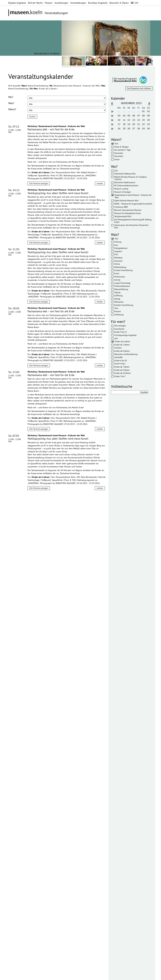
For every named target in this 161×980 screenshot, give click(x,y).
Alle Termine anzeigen (39, 183)
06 (134, 116)
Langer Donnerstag (122, 283)
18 (124, 124)
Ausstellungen (61, 3)
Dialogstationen (121, 248)
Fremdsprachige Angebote (125, 335)
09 (148, 116)
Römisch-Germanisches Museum (128, 210)
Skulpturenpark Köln (123, 216)
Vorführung (119, 315)
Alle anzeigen (120, 326)
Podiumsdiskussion (122, 286)
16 (148, 120)
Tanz (116, 308)
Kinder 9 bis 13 (120, 332)
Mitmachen (119, 302)
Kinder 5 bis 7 (120, 376)
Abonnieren (14, 847)
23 (148, 124)
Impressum (43, 976)
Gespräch (118, 251)
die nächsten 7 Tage (122, 150)
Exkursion (118, 261)
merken (100, 183)
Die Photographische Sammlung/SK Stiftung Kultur (133, 221)
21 (139, 124)
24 (119, 128)
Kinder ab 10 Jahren (122, 373)
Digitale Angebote (17, 3)
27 (134, 128)
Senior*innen (120, 364)
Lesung (117, 280)
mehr (50, 877)
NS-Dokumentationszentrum (126, 185)
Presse (77, 976)
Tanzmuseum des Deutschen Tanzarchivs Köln (131, 226)
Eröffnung (118, 296)
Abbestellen (30, 847)
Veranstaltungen (78, 3)
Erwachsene (119, 329)
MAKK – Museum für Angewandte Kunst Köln (133, 204)
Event (117, 273)
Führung (118, 242)
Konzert (117, 311)
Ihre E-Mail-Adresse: (17, 828)
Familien (118, 348)
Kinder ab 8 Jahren (122, 351)
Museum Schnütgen (123, 192)
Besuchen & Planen (119, 3)
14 (139, 120)
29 (143, 128)
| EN (134, 3)
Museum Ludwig (121, 189)
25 (124, 128)
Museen (49, 3)
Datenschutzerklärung (26, 841)
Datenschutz (57, 976)
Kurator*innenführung (123, 270)
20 (134, 124)
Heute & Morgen (121, 147)
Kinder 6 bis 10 (120, 360)
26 (129, 128)
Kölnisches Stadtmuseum (125, 182)
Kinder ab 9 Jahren (122, 370)
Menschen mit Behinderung (126, 354)
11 (124, 120)
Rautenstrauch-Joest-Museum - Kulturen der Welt (77, 86)
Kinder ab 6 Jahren (48, 89)
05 (129, 116)
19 (129, 124)
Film (116, 254)
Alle (116, 144)
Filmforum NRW (121, 207)
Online (117, 264)
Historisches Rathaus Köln (125, 174)
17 (119, 124)
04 (124, 116)
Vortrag (117, 299)
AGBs (68, 976)
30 (148, 128)
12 (129, 120)
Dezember (119, 156)
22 (143, 124)
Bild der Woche (35, 3)
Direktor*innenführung (124, 305)
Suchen (32, 117)
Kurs (116, 245)
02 (148, 111)
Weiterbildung (120, 267)
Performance (120, 277)
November (119, 153)
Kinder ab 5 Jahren (122, 345)
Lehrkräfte (118, 357)
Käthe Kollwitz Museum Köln (126, 201)
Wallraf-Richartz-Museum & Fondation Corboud (130, 178)
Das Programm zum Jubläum (139, 88)
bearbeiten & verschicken (23, 804)
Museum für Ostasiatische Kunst (127, 213)
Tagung (117, 292)
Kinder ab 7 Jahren (122, 367)
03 (119, 116)
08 (143, 116)
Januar (117, 159)
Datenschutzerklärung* (19, 837)
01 (143, 111)
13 (134, 120)
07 (139, 116)
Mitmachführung (121, 289)
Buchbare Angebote (98, 3)
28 (139, 128)
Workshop (118, 258)
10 (119, 120)
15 (143, 120)
